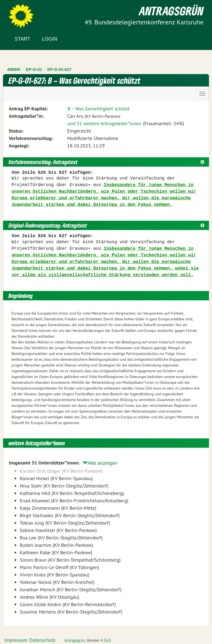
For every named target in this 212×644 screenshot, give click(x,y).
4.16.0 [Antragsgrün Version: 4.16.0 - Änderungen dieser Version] (106, 640)
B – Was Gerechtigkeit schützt (98, 109)
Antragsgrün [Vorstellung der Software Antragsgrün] (75, 640)
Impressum (16, 640)
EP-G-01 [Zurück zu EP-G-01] (34, 69)
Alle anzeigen (100, 463)
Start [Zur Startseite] (22, 39)
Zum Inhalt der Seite (25, 14)
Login (49, 39)
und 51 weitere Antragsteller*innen (104, 123)
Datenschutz (42, 640)
